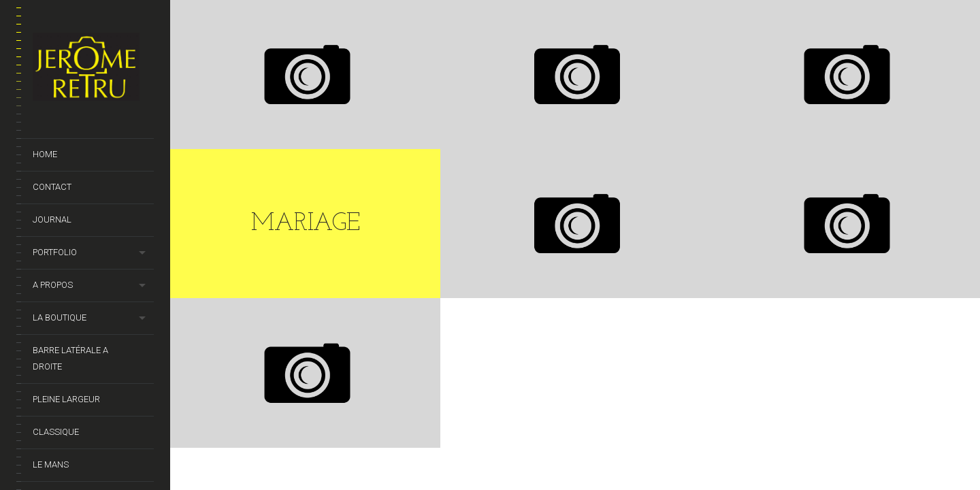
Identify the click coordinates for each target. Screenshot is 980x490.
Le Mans (51, 464)
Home (45, 154)
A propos (53, 285)
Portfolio (55, 252)
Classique (56, 432)
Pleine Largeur (66, 399)
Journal (52, 219)
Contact (52, 187)
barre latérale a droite (70, 358)
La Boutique (60, 317)
